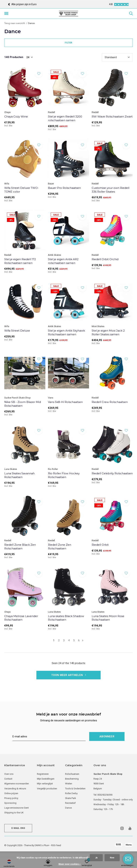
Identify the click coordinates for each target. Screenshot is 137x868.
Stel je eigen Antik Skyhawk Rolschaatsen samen (66, 332)
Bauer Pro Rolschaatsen (64, 188)
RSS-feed (56, 845)
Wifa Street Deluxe (17, 331)
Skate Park (71, 798)
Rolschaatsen (72, 774)
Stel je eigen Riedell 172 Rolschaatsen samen (20, 261)
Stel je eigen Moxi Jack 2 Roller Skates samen (108, 332)
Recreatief (70, 803)
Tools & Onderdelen (75, 789)
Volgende (83, 640)
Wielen (69, 784)
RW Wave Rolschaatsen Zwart (112, 116)
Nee (112, 858)
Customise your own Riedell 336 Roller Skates (111, 190)
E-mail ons (18, 828)
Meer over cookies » (69, 864)
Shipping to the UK (14, 813)
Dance (68, 808)
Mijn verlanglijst (45, 784)
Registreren (43, 774)
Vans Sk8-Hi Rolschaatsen (65, 402)
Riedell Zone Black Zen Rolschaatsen (20, 547)
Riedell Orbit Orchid (105, 259)
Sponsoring (10, 803)
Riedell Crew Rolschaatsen (110, 402)
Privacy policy (11, 798)
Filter (68, 43)
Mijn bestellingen (46, 779)
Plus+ (47, 845)
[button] (7, 14)
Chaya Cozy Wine (16, 116)
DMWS (38, 845)
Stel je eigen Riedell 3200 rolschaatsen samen (65, 118)
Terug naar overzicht (15, 23)
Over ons (9, 774)
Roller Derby (71, 793)
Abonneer (107, 736)
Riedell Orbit (100, 545)
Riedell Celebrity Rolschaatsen (112, 473)
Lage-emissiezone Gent (17, 808)
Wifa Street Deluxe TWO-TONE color (21, 190)
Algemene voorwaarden (17, 784)
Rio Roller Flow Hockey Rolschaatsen (64, 475)
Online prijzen (11, 793)
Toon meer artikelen (68, 675)
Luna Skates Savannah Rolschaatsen (19, 475)
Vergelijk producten (47, 789)
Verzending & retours (15, 789)
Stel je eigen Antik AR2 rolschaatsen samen (63, 261)
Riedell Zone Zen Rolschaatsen (60, 547)
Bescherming (72, 779)
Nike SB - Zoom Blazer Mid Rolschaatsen (23, 404)
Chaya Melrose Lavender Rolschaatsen (21, 618)
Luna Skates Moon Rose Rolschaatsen (108, 618)
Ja (96, 858)
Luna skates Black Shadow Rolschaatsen (66, 618)
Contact (8, 779)
